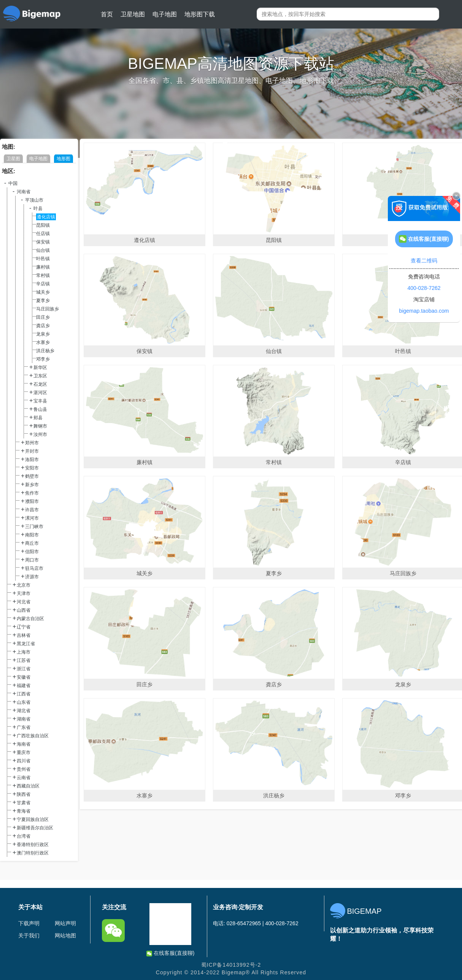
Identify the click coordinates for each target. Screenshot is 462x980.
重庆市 (24, 752)
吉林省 (24, 635)
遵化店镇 (46, 217)
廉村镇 (43, 267)
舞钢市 (40, 426)
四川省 (24, 761)
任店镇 (43, 234)
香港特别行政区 (33, 845)
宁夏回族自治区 (33, 819)
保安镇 (43, 242)
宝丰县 (40, 401)
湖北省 (24, 711)
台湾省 (24, 836)
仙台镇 (43, 250)
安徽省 (24, 677)
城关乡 (43, 292)
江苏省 (24, 660)
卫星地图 (133, 14)
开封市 (32, 451)
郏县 (38, 418)
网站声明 (65, 923)
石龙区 (40, 384)
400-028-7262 (424, 288)
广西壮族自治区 (33, 736)
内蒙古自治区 (30, 619)
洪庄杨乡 (45, 351)
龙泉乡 (43, 334)
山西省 (24, 610)
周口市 (32, 560)
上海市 (24, 652)
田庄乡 (43, 317)
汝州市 (40, 434)
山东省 (24, 702)
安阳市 (32, 468)
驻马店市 (34, 568)
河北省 (24, 602)
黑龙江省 (26, 644)
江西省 (24, 694)
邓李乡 (43, 359)
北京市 (24, 585)
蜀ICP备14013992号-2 (231, 965)
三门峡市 (34, 527)
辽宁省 (24, 627)
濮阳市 (32, 501)
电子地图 (165, 14)
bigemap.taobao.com (424, 311)
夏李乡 (43, 301)
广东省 (24, 727)
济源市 (32, 577)
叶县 (38, 208)
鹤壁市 (32, 476)
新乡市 (32, 485)
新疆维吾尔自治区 (35, 828)
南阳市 (32, 535)
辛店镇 (43, 284)
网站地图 (65, 935)
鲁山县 (40, 409)
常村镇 (43, 275)
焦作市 (32, 493)
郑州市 (32, 443)
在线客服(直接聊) (170, 953)
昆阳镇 (43, 225)
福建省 (24, 686)
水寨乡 (43, 342)
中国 (13, 183)
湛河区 (40, 393)
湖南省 (24, 719)
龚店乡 (43, 326)
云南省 (24, 778)
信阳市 (32, 552)
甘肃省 (24, 803)
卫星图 (13, 159)
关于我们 (29, 935)
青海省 (24, 811)
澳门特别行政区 (33, 853)
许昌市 (32, 510)
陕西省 (24, 794)
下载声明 (29, 923)
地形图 (64, 159)
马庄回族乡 (48, 309)
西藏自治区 (28, 786)
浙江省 (24, 669)
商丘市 (32, 543)
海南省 (24, 744)
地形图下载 (200, 14)
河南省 (24, 192)
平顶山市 (34, 200)
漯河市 (32, 518)
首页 (107, 14)
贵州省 (24, 769)
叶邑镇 (43, 259)
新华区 (40, 367)
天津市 (24, 593)
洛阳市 (32, 460)
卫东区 (40, 376)
